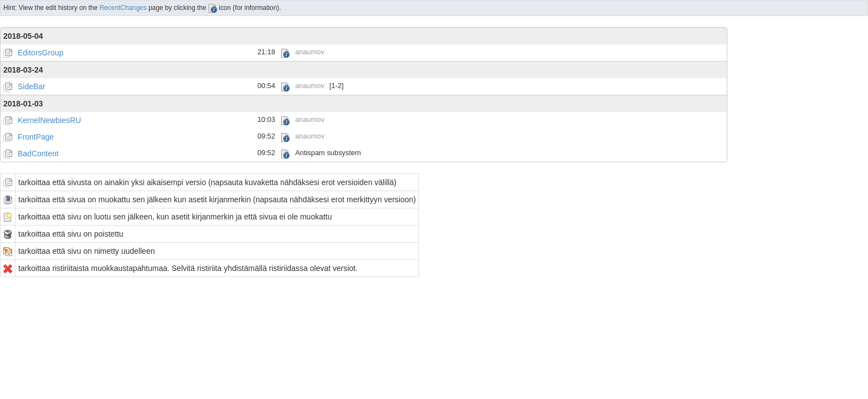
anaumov (310, 52)
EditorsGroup (40, 53)
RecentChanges (123, 8)
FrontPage (36, 137)
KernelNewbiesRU (49, 120)
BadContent (38, 154)
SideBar (32, 86)
